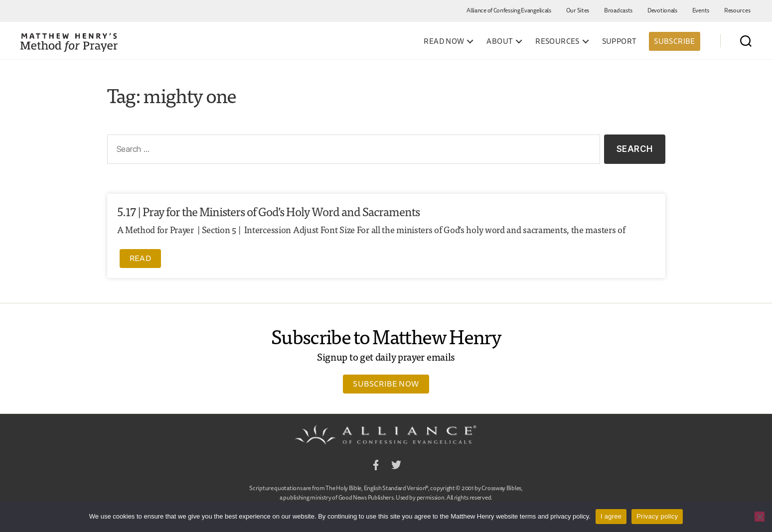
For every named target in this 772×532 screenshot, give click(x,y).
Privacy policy (657, 516)
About (500, 41)
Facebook (376, 466)
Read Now (444, 41)
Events (701, 10)
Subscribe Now (386, 384)
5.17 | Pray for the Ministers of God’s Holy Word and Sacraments (268, 211)
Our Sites (578, 10)
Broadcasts (618, 10)
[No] (760, 517)
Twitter (396, 466)
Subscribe (674, 41)
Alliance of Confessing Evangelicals (509, 10)
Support (619, 41)
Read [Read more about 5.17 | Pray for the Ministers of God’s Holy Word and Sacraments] (141, 258)
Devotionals (662, 10)
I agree (611, 516)
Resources (737, 10)
